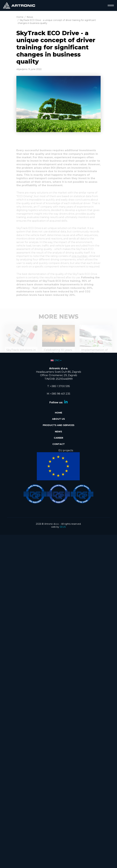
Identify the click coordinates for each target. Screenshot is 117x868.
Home (58, 413)
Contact (59, 444)
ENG (55, 360)
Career (58, 438)
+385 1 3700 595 (60, 386)
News (58, 432)
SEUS (63, 527)
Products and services (59, 425)
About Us (58, 419)
